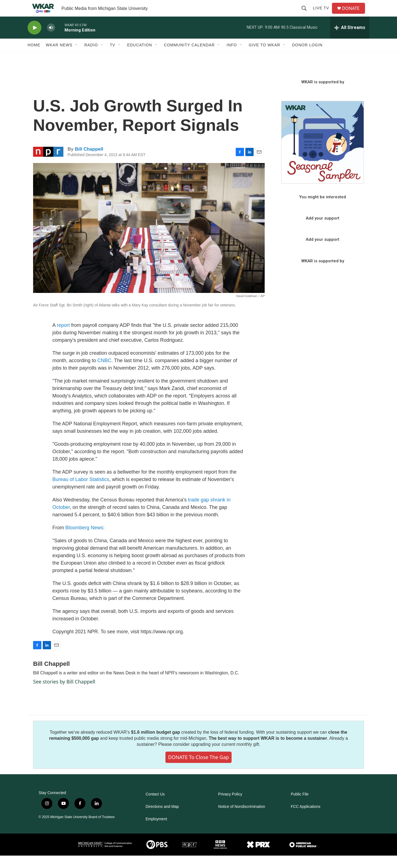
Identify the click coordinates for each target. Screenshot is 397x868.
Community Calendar (189, 57)
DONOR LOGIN (307, 57)
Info (232, 57)
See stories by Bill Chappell (64, 694)
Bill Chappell (89, 161)
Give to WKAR (264, 57)
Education (140, 57)
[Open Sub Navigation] (77, 57)
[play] (34, 40)
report (63, 338)
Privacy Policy (230, 807)
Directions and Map (162, 819)
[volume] (51, 40)
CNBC (104, 373)
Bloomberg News (84, 540)
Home (34, 57)
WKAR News (59, 57)
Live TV (323, 14)
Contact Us (155, 807)
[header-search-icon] (306, 14)
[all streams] (350, 40)
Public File (300, 807)
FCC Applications (306, 819)
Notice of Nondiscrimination (242, 819)
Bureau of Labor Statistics (81, 492)
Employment (156, 831)
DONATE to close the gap (199, 770)
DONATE (354, 14)
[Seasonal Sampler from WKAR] (323, 155)
